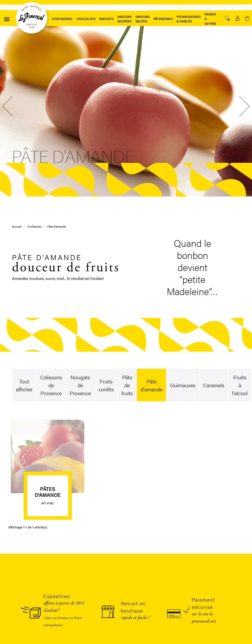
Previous (8, 106)
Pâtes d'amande (48, 492)
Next (244, 106)
